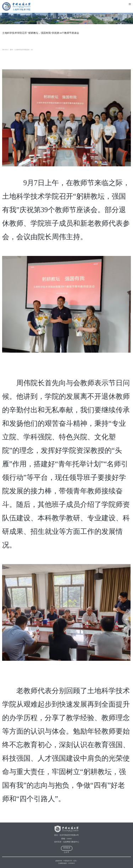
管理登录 (67, 848)
